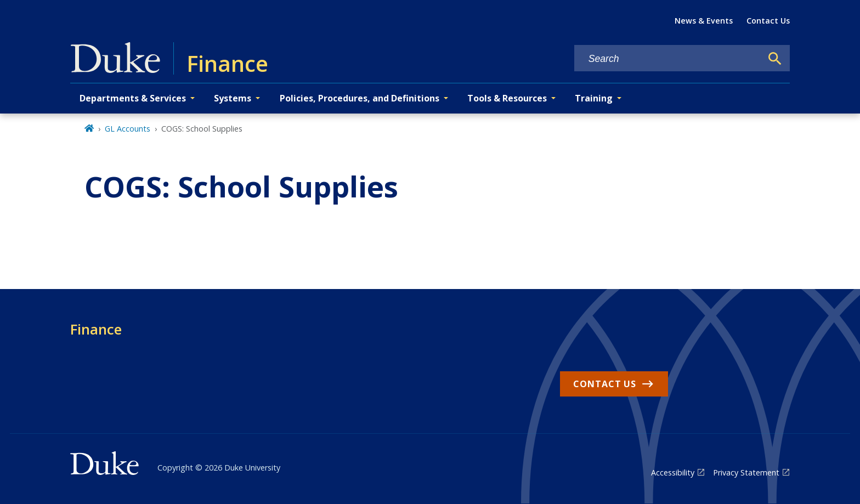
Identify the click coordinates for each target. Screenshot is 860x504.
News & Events (704, 21)
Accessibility (673, 472)
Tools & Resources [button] (507, 98)
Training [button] (594, 98)
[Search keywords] (668, 59)
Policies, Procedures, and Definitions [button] (360, 98)
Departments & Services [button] (133, 98)
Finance (96, 329)
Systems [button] (233, 98)
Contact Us (768, 21)
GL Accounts (128, 129)
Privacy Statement (746, 472)
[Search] (775, 59)
